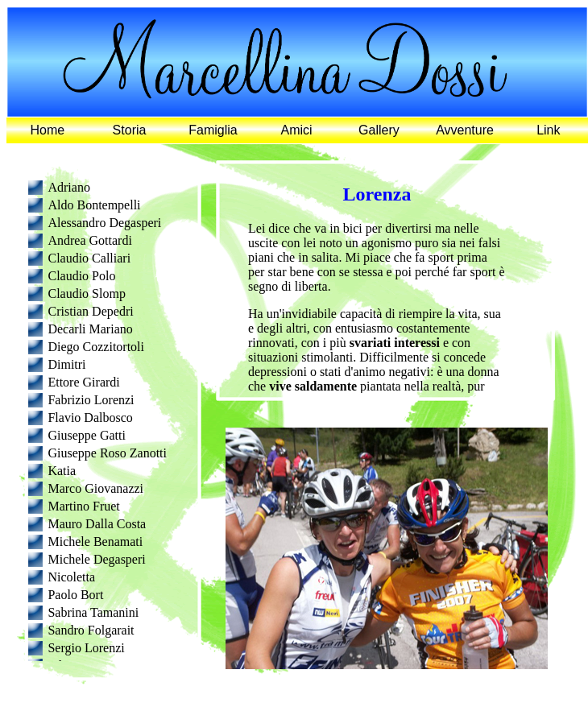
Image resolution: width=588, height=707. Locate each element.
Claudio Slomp (86, 294)
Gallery (379, 130)
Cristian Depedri (90, 311)
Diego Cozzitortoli (96, 347)
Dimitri (66, 364)
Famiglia (213, 130)
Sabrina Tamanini (93, 612)
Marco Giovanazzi (95, 488)
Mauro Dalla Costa (97, 524)
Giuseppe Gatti (86, 435)
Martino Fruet (83, 506)
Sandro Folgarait (91, 630)
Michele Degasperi (96, 559)
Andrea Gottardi (89, 240)
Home (48, 130)
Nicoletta (71, 577)
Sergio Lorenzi (86, 648)
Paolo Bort (75, 595)
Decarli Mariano (90, 329)
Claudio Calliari (89, 258)
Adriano (68, 187)
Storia (130, 130)
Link (548, 130)
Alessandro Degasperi (104, 223)
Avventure (465, 130)
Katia (62, 471)
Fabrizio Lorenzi (91, 400)
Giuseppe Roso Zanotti (107, 453)
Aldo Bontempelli (94, 205)
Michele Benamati (95, 542)
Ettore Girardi (83, 382)
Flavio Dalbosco (90, 418)
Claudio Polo (81, 276)
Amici (297, 130)
